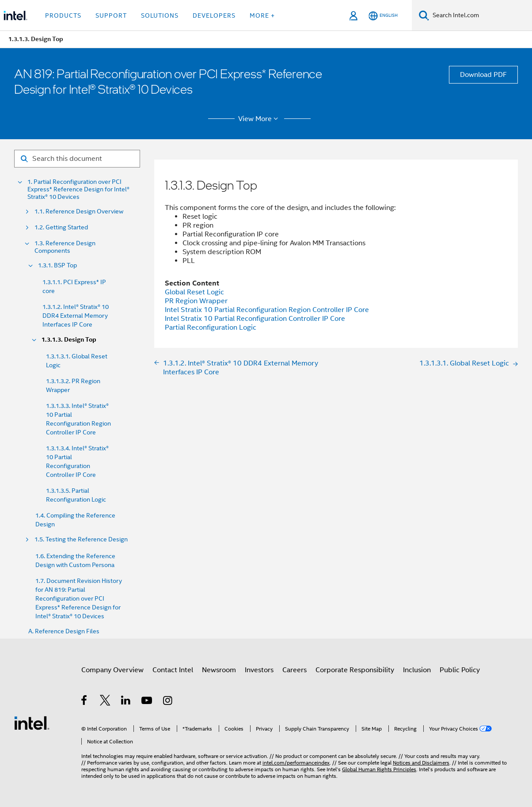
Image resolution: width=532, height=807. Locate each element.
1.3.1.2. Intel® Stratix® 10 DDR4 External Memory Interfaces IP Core (76, 316)
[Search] (424, 15)
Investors (259, 670)
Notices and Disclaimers (421, 763)
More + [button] (262, 15)
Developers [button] (214, 15)
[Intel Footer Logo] (32, 723)
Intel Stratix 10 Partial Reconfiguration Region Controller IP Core (267, 310)
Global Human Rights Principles (379, 769)
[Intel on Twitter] (105, 702)
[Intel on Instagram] (168, 702)
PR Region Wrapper (196, 301)
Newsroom (219, 670)
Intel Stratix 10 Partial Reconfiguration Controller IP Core (255, 319)
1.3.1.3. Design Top (69, 340)
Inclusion (417, 670)
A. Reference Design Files (64, 631)
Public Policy (460, 670)
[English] (383, 16)
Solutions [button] (160, 15)
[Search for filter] (77, 159)
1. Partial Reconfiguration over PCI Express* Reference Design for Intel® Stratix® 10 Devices (78, 189)
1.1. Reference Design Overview (79, 211)
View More (260, 119)
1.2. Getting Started (61, 227)
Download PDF (483, 75)
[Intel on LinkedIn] (126, 702)
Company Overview (112, 670)
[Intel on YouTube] (147, 702)
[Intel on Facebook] (85, 702)
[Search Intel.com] (481, 15)
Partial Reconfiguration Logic (211, 327)
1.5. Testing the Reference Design (81, 539)
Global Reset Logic (194, 292)
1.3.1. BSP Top (57, 265)
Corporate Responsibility (355, 670)
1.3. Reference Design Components (65, 247)
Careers (294, 670)
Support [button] (111, 15)
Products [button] (63, 15)
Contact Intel (173, 670)
